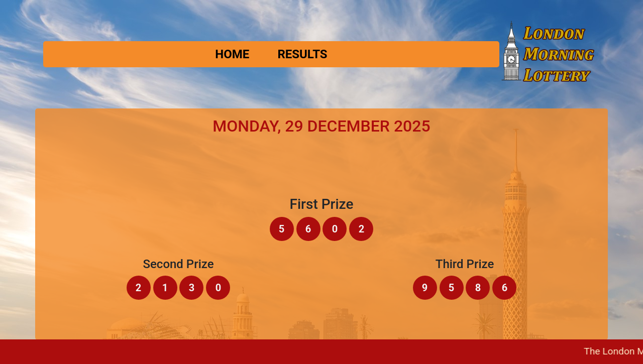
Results (302, 54)
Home (232, 54)
